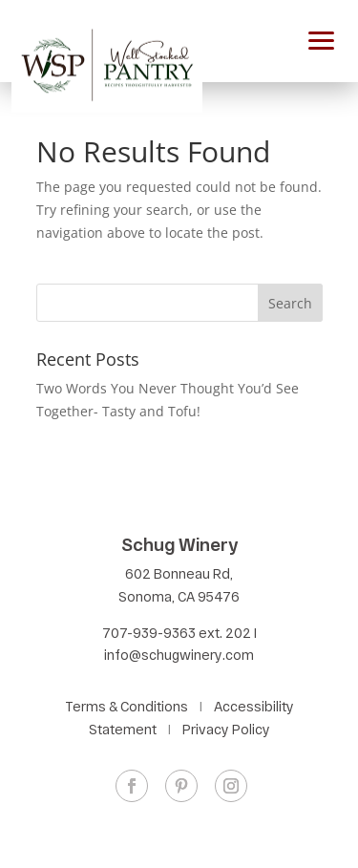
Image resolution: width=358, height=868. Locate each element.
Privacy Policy (226, 729)
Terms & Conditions (126, 706)
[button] (322, 38)
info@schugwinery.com (179, 655)
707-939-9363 (149, 633)
